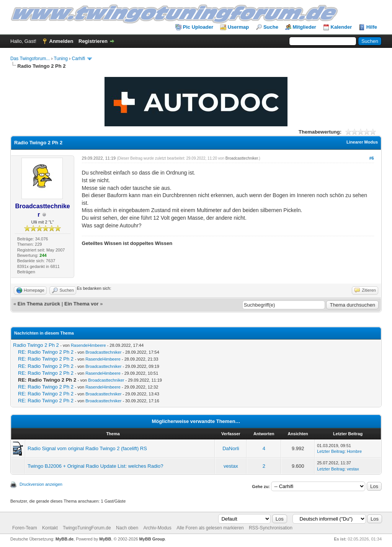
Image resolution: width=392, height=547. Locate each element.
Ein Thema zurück (39, 304)
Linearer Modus (362, 142)
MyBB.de (65, 539)
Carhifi (79, 59)
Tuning (61, 59)
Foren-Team (25, 528)
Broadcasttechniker (242, 158)
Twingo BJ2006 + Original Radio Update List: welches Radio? (95, 466)
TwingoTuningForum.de (87, 528)
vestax (231, 466)
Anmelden (61, 41)
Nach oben (127, 528)
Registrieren (93, 41)
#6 (371, 158)
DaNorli (231, 448)
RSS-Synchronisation (271, 528)
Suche (271, 27)
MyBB (105, 539)
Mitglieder (305, 27)
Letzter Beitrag (331, 451)
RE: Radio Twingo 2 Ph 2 (46, 352)
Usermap (238, 27)
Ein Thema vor (82, 304)
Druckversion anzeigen (41, 484)
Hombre (354, 451)
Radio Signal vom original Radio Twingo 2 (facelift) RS (87, 448)
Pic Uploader (198, 27)
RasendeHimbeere (88, 345)
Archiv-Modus (157, 528)
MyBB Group (152, 539)
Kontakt (50, 528)
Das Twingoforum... (30, 59)
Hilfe (372, 27)
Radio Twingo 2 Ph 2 (36, 345)
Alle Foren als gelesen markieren (210, 528)
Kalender (341, 27)
